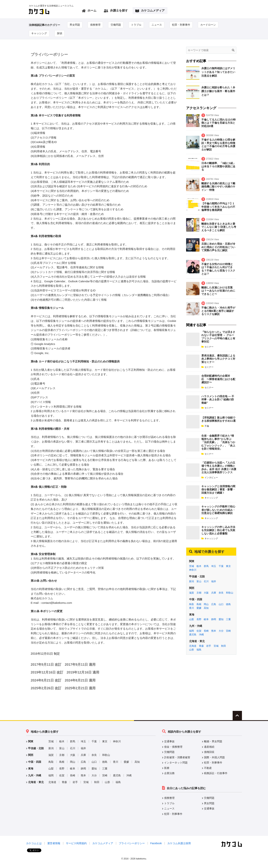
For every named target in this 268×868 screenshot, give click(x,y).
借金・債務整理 (173, 747)
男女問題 (75, 25)
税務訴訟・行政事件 (216, 773)
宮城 (216, 646)
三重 (228, 619)
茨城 (192, 566)
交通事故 (169, 741)
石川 (206, 581)
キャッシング (39, 33)
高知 (206, 608)
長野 (199, 619)
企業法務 (169, 773)
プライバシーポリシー (132, 843)
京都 (199, 593)
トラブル (136, 25)
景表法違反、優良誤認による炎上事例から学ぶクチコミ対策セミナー (218, 359)
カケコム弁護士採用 (179, 843)
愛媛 (199, 608)
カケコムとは (34, 843)
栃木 (199, 566)
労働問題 (116, 25)
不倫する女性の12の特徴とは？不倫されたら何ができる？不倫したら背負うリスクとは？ (218, 269)
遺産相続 (209, 747)
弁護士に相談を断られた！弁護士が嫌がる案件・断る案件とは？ (218, 91)
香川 (192, 608)
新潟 (192, 581)
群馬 (206, 566)
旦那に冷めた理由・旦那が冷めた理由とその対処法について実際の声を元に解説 (218, 247)
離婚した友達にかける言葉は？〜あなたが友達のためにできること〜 (218, 291)
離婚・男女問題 (213, 741)
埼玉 (214, 566)
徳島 (228, 604)
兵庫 (214, 593)
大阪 (206, 593)
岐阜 (206, 619)
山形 (192, 650)
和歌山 (230, 593)
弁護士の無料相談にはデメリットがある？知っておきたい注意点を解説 (218, 72)
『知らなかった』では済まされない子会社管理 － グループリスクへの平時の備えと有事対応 (218, 337)
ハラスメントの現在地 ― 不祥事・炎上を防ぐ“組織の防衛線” (218, 400)
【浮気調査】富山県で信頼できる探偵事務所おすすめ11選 (218, 419)
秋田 (224, 646)
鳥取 (192, 604)
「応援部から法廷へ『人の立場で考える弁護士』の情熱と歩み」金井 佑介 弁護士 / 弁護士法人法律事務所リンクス (219, 468)
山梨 (192, 619)
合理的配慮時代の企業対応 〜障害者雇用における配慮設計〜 (218, 379)
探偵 (60, 33)
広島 (214, 604)
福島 (199, 650)
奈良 (221, 593)
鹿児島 (193, 635)
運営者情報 (54, 843)
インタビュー (210, 478)
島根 (199, 604)
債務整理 (95, 25)
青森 (201, 646)
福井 (214, 581)
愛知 (221, 619)
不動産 (208, 768)
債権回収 (209, 752)
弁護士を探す (116, 11)
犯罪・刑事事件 (181, 25)
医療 (167, 768)
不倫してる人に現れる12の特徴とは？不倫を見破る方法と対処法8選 (218, 123)
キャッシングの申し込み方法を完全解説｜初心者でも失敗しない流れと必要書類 (218, 530)
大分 (221, 631)
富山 (199, 581)
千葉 (221, 566)
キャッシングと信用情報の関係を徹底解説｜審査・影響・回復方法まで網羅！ (218, 490)
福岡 (192, 631)
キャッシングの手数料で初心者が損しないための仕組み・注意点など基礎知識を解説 (218, 510)
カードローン (208, 25)
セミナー (207, 347)
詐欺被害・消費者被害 (177, 757)
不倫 (205, 426)
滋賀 (192, 593)
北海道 (193, 646)
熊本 (214, 631)
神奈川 (193, 570)
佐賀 (199, 631)
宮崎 (228, 631)
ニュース (157, 25)
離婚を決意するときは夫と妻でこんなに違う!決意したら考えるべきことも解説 (219, 227)
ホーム (89, 11)
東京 (228, 566)
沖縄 (201, 635)
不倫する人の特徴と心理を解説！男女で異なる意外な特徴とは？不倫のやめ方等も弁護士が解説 (218, 145)
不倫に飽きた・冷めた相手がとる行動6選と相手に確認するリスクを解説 (218, 311)
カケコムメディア (150, 11)
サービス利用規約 (76, 843)
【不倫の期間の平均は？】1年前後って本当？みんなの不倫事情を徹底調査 (218, 207)
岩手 (209, 646)
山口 (221, 604)
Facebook (156, 843)
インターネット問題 (176, 763)
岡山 (206, 604)
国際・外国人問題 (214, 757)
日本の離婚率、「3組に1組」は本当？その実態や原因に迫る (218, 166)
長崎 (206, 631)
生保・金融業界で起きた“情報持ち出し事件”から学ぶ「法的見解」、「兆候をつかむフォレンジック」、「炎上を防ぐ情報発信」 (218, 442)
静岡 (214, 619)
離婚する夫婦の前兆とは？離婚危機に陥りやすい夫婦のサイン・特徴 (218, 187)
